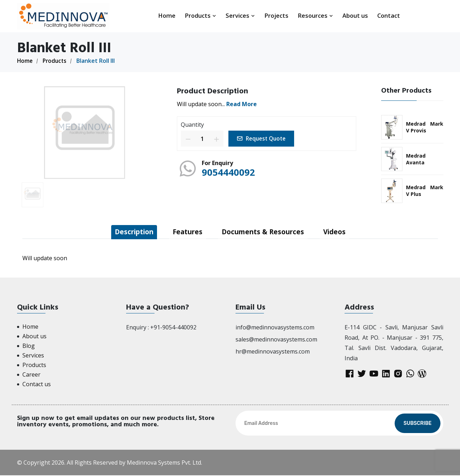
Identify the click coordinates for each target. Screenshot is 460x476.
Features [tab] (186, 232)
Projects (276, 15)
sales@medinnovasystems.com (276, 340)
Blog (29, 346)
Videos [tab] (340, 232)
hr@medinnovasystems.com (273, 352)
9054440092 (230, 172)
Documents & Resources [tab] (265, 232)
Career (31, 375)
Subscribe (418, 424)
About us (355, 15)
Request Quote (264, 138)
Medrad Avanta (416, 159)
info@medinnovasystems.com (275, 328)
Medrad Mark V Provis (425, 127)
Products (201, 15)
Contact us (37, 385)
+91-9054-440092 (173, 328)
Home (167, 15)
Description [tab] (129, 232)
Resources (315, 15)
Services (240, 15)
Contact (389, 15)
